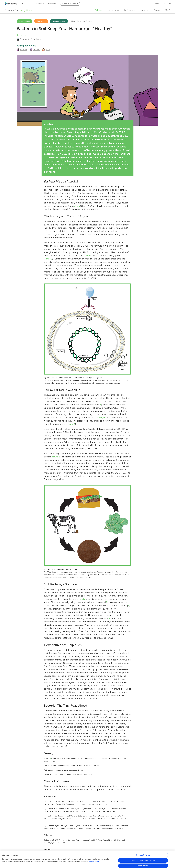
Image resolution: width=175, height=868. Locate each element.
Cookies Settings (143, 855)
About (157, 10)
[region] (87, 859)
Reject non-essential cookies (143, 860)
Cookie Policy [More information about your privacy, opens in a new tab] (94, 861)
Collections (113, 10)
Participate (129, 10)
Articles (99, 10)
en (168, 10)
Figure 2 (56, 457)
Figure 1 (48, 259)
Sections (144, 10)
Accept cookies (143, 866)
